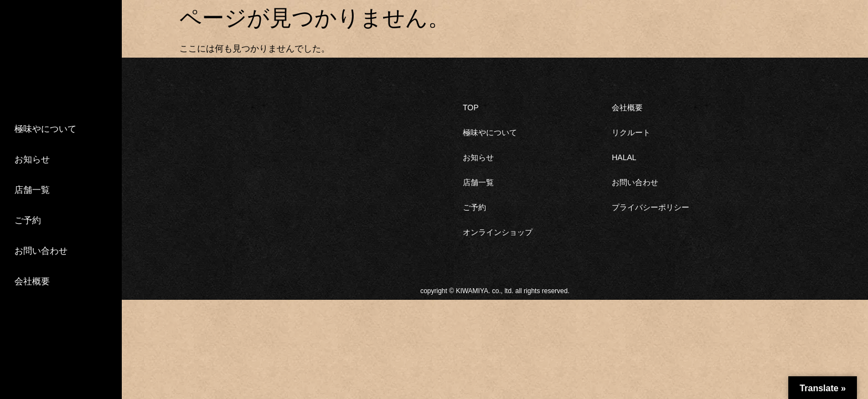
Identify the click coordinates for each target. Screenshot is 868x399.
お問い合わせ (41, 251)
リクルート (631, 132)
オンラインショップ (498, 232)
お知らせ (32, 159)
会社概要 (32, 281)
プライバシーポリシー (650, 207)
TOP (471, 108)
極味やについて (45, 129)
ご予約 (28, 220)
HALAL (624, 157)
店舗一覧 (32, 190)
